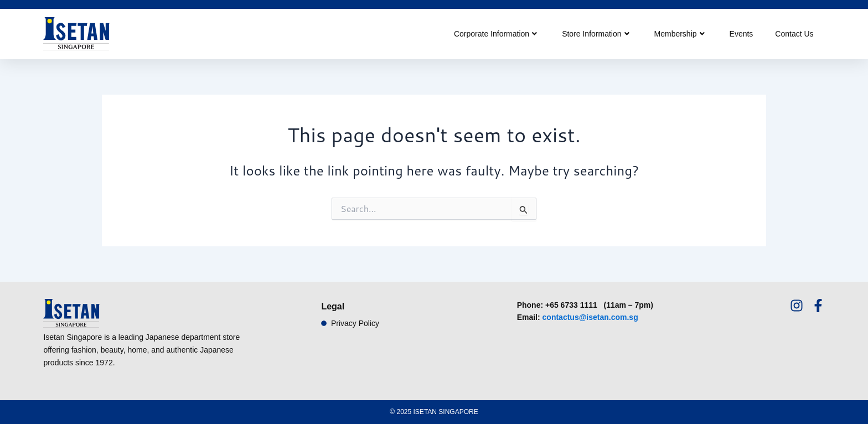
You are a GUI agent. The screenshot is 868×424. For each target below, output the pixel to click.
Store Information (595, 34)
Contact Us (794, 34)
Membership (680, 34)
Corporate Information (495, 34)
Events (742, 34)
